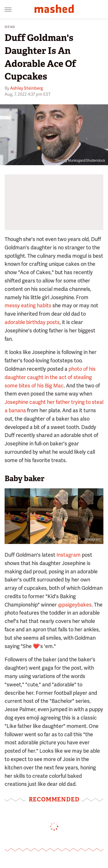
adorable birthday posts (32, 322)
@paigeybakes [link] (75, 605)
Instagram (93, 539)
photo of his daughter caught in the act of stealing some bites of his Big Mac (50, 377)
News (10, 27)
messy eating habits (28, 305)
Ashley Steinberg (26, 88)
